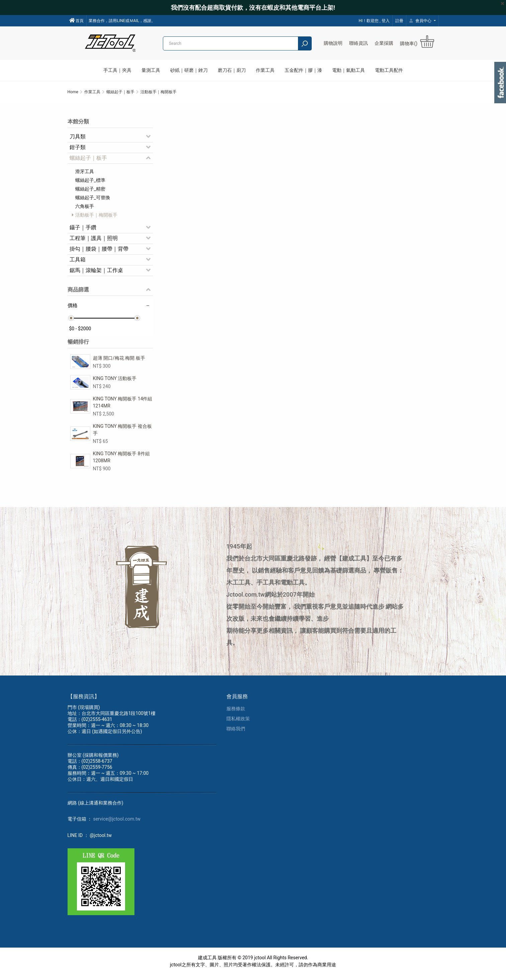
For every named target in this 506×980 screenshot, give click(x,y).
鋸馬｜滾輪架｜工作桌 (96, 274)
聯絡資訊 (359, 43)
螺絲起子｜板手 (88, 162)
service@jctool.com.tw (117, 824)
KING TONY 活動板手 (115, 382)
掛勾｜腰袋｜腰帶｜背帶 (99, 253)
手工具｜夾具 (117, 70)
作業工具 (265, 70)
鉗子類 (78, 151)
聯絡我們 (236, 734)
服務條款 (236, 714)
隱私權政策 (238, 724)
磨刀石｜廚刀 (232, 70)
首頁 (77, 20)
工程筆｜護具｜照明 (94, 242)
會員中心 (421, 21)
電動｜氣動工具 (348, 70)
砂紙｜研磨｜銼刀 (189, 70)
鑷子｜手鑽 (83, 231)
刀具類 (78, 140)
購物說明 (333, 43)
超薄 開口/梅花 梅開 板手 (119, 362)
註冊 (399, 21)
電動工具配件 (389, 70)
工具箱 (78, 263)
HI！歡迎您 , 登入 (374, 21)
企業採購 (384, 43)
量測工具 (151, 70)
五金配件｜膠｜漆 (303, 70)
